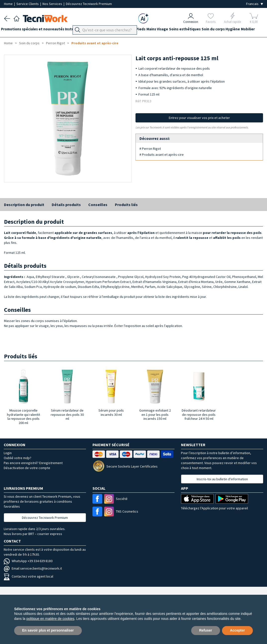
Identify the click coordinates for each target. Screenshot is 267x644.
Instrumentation (86, 30)
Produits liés (126, 205)
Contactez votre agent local (28, 576)
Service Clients (28, 4)
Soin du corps (238, 30)
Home (9, 4)
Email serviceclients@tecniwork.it (33, 568)
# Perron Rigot (150, 149)
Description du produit (24, 205)
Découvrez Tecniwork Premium (89, 4)
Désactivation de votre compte (27, 468)
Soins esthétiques (206, 30)
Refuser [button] (206, 630)
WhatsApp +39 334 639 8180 (28, 561)
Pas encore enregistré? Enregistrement (33, 463)
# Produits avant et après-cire (162, 155)
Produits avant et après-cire (95, 43)
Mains (166, 30)
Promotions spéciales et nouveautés (36, 30)
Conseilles (98, 205)
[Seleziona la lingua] (255, 4)
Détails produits (66, 205)
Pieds (153, 30)
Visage (181, 30)
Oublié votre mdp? (18, 458)
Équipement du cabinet (124, 30)
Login (8, 453)
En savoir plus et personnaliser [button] (48, 630)
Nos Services (53, 4)
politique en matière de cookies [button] (50, 619)
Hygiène (11, 39)
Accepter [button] (237, 630)
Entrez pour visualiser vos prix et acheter (199, 118)
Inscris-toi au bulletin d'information (222, 479)
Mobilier (29, 39)
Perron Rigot (55, 43)
